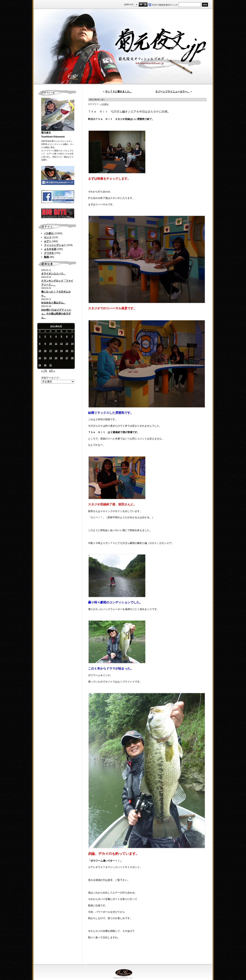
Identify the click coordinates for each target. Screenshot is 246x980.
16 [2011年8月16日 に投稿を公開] (45, 351)
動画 (46, 257)
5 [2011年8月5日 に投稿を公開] (61, 337)
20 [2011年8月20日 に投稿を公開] (67, 351)
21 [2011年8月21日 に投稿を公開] (72, 351)
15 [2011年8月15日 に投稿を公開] (40, 351)
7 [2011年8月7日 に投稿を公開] (72, 337)
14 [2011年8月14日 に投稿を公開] (72, 344)
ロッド (48, 237)
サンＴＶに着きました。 (119, 92)
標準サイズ (137, 4)
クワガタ (49, 253)
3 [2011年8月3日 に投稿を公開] (51, 337)
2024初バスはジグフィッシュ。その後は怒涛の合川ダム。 (56, 314)
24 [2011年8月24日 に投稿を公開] (51, 358)
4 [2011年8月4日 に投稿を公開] (56, 337)
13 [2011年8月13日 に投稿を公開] (67, 344)
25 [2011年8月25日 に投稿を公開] (56, 358)
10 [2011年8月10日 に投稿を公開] (51, 344)
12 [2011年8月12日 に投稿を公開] (61, 344)
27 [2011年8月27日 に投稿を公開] (67, 358)
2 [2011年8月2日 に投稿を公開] (45, 337)
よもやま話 (50, 249)
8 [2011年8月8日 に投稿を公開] (40, 344)
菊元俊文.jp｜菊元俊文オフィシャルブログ (123, 47)
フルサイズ (145, 4)
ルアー (48, 241)
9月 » (52, 371)
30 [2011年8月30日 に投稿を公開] (45, 365)
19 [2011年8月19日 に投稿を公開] (61, 351)
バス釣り (49, 233)
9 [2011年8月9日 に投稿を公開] (45, 344)
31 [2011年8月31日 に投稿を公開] (51, 365)
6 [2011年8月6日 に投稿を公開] (67, 337)
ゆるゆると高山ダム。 (53, 303)
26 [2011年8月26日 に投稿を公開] (61, 358)
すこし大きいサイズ (141, 4)
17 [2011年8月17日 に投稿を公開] (51, 351)
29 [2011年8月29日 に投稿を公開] (40, 365)
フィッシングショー (55, 245)
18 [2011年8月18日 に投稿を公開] (56, 351)
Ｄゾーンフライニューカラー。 (173, 92)
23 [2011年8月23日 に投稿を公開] (45, 358)
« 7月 (44, 371)
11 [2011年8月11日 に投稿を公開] (56, 344)
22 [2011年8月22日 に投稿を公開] (40, 358)
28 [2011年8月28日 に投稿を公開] (72, 358)
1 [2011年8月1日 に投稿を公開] (40, 337)
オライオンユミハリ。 (53, 274)
